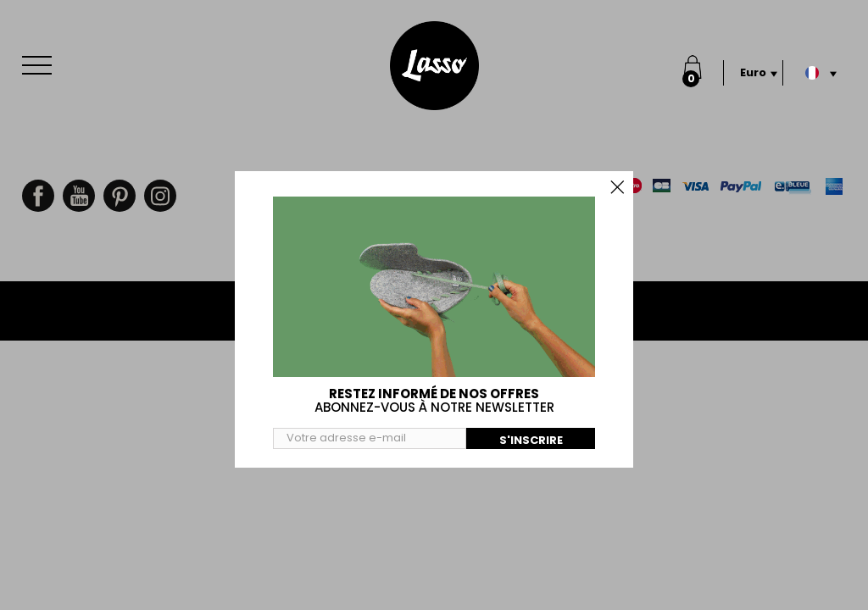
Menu (41, 56)
